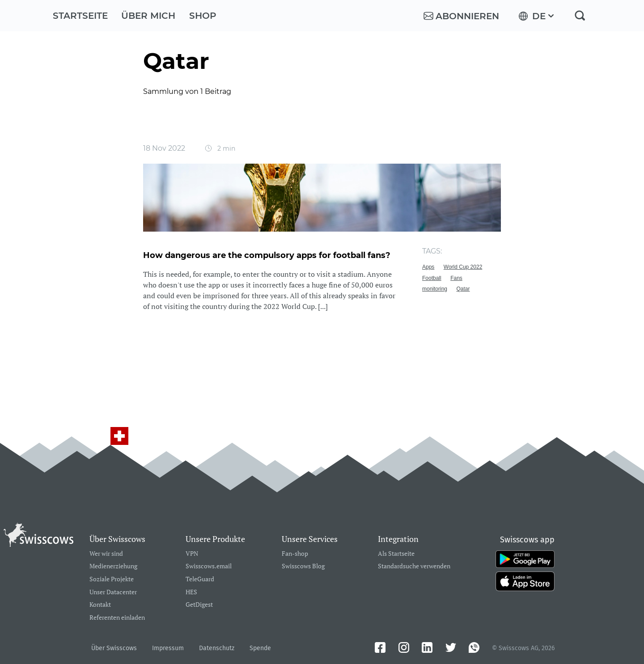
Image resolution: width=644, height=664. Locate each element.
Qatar (463, 289)
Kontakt (100, 605)
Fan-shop (295, 554)
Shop (203, 16)
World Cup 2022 (463, 267)
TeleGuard (200, 579)
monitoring (435, 289)
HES (191, 592)
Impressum (168, 648)
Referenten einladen (117, 618)
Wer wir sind (106, 554)
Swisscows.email (209, 566)
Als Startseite (396, 554)
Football (432, 278)
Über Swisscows (114, 648)
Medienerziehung (113, 566)
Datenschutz (217, 648)
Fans (456, 278)
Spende (260, 648)
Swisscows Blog (303, 566)
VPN (192, 554)
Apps (428, 267)
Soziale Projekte (112, 579)
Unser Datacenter (113, 592)
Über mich (148, 16)
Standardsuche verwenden (414, 566)
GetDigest (199, 605)
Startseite (80, 16)
